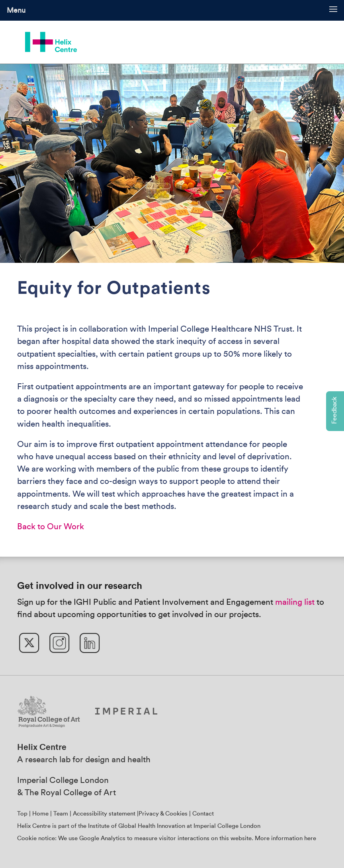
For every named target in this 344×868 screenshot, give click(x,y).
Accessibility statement (104, 814)
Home (40, 814)
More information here (285, 838)
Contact (203, 814)
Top (22, 814)
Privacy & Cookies (163, 814)
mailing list (295, 602)
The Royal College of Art (70, 793)
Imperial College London (63, 780)
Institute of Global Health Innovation (137, 826)
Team (61, 814)
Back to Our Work (51, 527)
